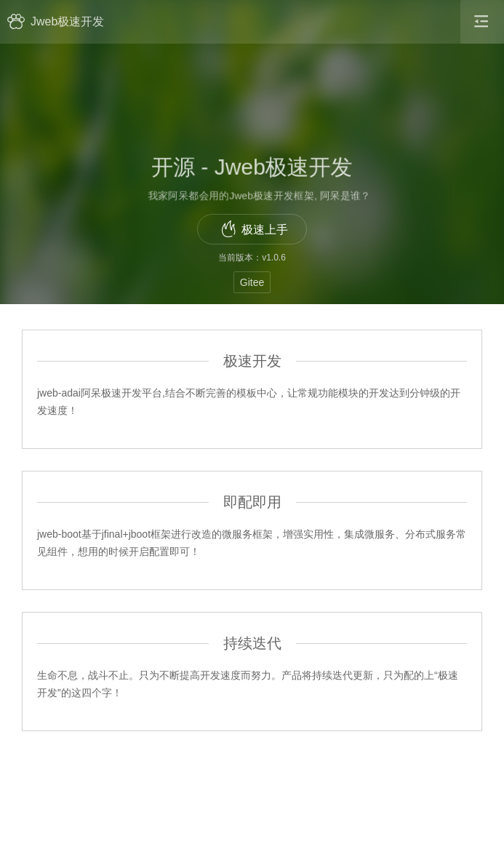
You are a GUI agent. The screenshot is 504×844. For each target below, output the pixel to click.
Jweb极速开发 (56, 21)
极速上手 (254, 229)
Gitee (252, 282)
